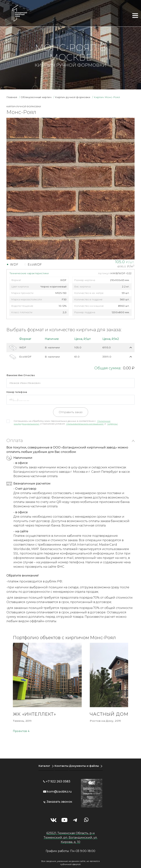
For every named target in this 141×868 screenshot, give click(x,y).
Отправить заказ (71, 412)
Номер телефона (17, 392)
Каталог (42, 763)
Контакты (61, 763)
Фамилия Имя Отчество (21, 375)
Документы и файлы (86, 763)
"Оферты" (112, 424)
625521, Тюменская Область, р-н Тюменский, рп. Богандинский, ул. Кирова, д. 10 (71, 835)
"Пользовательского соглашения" (85, 424)
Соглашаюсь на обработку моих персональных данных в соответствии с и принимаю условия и (66, 422)
